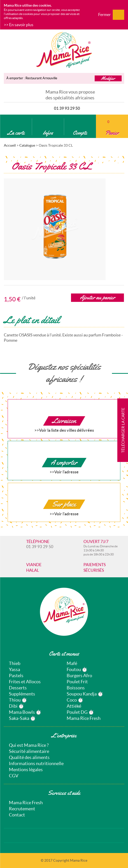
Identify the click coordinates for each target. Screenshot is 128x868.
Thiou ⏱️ (18, 700)
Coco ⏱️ (75, 700)
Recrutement (22, 809)
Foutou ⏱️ (77, 669)
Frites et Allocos (25, 682)
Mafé (72, 663)
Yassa (15, 669)
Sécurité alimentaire (29, 751)
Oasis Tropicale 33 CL (56, 145)
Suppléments (22, 694)
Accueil (10, 145)
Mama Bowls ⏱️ (25, 712)
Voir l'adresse (66, 472)
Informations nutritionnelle (36, 763)
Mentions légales (26, 770)
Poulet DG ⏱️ (80, 712)
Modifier (108, 78)
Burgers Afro (79, 676)
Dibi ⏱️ (16, 706)
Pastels (16, 676)
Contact (17, 815)
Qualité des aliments (29, 757)
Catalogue (27, 145)
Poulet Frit (77, 682)
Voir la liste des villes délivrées (66, 430)
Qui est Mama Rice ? (29, 745)
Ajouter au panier (97, 297)
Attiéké (74, 706)
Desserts (18, 688)
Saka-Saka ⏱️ (22, 718)
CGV (14, 776)
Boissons (76, 688)
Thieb (15, 663)
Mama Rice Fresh (84, 718)
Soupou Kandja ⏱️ (85, 694)
